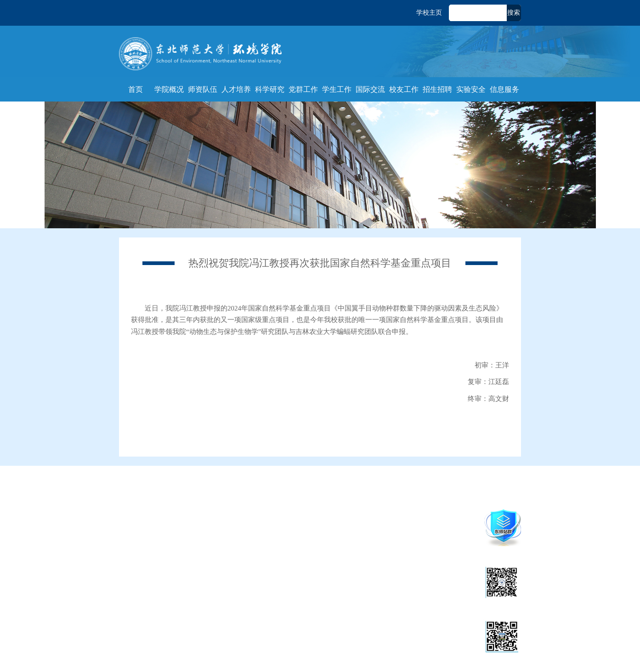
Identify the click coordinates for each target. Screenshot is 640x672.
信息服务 (504, 89)
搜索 (514, 13)
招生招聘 (437, 89)
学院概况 (169, 89)
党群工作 (303, 89)
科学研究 (270, 89)
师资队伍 (203, 89)
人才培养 (236, 89)
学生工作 (337, 89)
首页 (136, 89)
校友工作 (404, 89)
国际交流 (370, 89)
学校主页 (429, 13)
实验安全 (471, 89)
